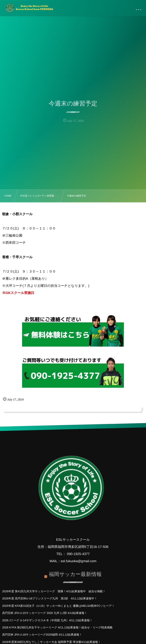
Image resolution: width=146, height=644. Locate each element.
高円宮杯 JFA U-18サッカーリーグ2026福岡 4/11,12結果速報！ (42, 635)
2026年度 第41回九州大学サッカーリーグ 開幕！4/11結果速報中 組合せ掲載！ (54, 591)
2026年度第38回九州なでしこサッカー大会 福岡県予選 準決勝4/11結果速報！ (51, 642)
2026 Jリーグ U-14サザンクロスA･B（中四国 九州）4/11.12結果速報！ (47, 620)
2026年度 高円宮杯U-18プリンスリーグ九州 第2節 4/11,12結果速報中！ (50, 598)
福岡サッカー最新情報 (75, 573)
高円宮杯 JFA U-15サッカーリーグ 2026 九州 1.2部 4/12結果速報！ (45, 613)
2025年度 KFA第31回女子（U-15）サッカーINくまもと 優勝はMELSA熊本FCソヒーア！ (58, 606)
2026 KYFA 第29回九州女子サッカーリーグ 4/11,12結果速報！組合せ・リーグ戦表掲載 (57, 627)
